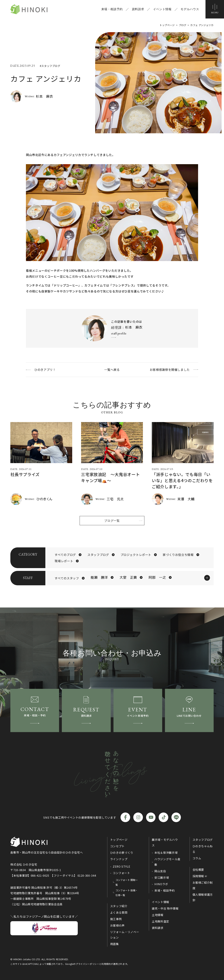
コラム (197, 858)
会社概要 (198, 870)
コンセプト (117, 846)
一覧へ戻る (112, 370)
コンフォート (121, 873)
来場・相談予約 (112, 9)
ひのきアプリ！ (45, 370)
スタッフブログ (98, 555)
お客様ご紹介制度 (203, 885)
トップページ (119, 840)
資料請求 (138, 9)
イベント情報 (162, 9)
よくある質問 (119, 912)
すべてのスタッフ (67, 578)
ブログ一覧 (112, 521)
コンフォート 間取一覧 (127, 882)
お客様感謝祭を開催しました (170, 370)
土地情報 (158, 915)
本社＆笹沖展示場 (166, 853)
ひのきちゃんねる (203, 849)
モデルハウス (190, 9)
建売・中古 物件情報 (165, 908)
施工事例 (116, 919)
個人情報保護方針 (203, 897)
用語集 (114, 944)
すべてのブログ (65, 555)
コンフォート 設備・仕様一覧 (127, 893)
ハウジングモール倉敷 (167, 862)
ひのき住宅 (29, 9)
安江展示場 (162, 877)
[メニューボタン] (215, 9)
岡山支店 (160, 871)
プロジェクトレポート (136, 555)
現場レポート (64, 561)
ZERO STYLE (121, 866)
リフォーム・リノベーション (125, 935)
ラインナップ (119, 859)
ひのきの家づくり (122, 853)
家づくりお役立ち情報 (178, 555)
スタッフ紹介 (119, 906)
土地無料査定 (161, 921)
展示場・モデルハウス (165, 842)
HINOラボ (161, 884)
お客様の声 (117, 925)
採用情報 (198, 876)
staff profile (119, 333)
